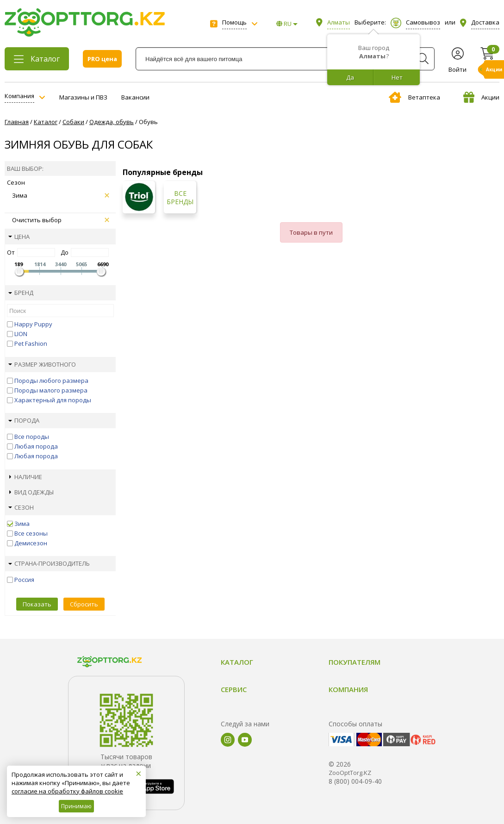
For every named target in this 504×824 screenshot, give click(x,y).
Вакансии (135, 97)
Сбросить (84, 604)
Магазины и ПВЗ (83, 97)
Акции (481, 97)
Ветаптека (414, 97)
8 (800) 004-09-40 (355, 781)
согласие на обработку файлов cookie (67, 791)
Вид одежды (31, 492)
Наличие (26, 477)
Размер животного (42, 364)
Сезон (21, 507)
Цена (19, 237)
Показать (37, 604)
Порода (24, 420)
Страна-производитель (49, 563)
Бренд (21, 293)
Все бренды (180, 198)
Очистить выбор (61, 220)
